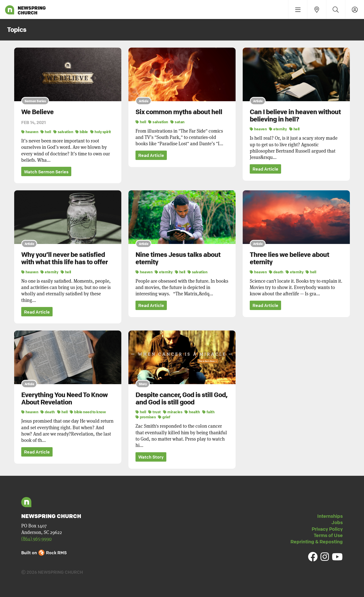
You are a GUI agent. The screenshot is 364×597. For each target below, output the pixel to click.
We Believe (37, 112)
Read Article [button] (151, 156)
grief (164, 417)
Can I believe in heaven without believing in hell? (295, 116)
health (192, 412)
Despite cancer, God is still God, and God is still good (181, 399)
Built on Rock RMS (44, 553)
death (276, 272)
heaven (30, 132)
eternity (278, 129)
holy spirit (101, 132)
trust (154, 412)
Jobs (337, 523)
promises (146, 417)
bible (82, 132)
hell (46, 132)
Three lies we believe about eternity (289, 259)
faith (208, 412)
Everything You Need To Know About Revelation (64, 399)
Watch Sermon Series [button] (46, 172)
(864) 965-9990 (36, 539)
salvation (63, 132)
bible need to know (88, 412)
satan (177, 122)
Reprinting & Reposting (317, 542)
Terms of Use (328, 536)
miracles (173, 412)
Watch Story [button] (151, 457)
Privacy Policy (327, 529)
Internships (330, 516)
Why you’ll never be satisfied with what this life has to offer (64, 259)
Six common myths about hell (179, 112)
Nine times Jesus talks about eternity (178, 259)
